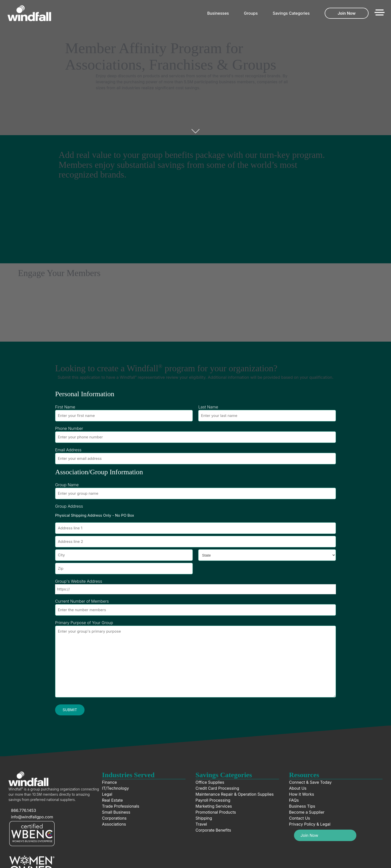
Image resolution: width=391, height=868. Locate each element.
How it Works (301, 794)
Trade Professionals (121, 806)
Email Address (68, 450)
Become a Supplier (307, 812)
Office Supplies (210, 782)
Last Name (208, 407)
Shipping (204, 818)
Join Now (347, 13)
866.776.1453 (24, 810)
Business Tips (302, 806)
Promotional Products (216, 812)
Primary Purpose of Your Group (84, 623)
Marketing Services (214, 806)
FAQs (294, 800)
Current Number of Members (82, 601)
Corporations (114, 818)
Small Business (116, 812)
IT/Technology (115, 788)
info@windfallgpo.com (32, 817)
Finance (109, 782)
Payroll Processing (213, 800)
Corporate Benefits (213, 830)
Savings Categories (291, 13)
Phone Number (69, 428)
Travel (201, 824)
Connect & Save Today (310, 782)
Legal (107, 794)
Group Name (67, 485)
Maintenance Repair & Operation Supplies (235, 794)
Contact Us (299, 818)
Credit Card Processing (217, 788)
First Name (65, 407)
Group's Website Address (79, 581)
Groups (251, 13)
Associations (114, 824)
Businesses (218, 13)
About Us (298, 788)
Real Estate (112, 800)
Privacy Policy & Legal (310, 824)
